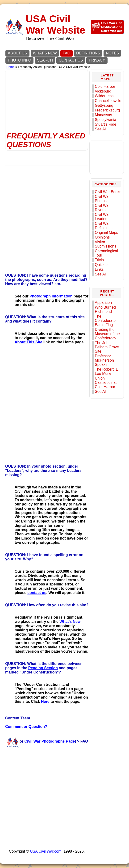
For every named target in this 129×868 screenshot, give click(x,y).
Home (10, 67)
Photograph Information (51, 296)
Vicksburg (103, 91)
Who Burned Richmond (105, 309)
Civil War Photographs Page (50, 741)
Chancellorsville (108, 101)
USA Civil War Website (56, 24)
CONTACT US (71, 60)
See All (101, 129)
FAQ (67, 53)
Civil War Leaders (102, 217)
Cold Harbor (105, 86)
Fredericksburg (107, 110)
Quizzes (102, 265)
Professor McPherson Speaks (104, 360)
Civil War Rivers (102, 208)
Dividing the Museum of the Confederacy (107, 334)
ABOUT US (17, 53)
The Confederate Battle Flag (105, 321)
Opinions (102, 237)
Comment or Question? (26, 727)
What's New (70, 622)
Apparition (103, 303)
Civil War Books (108, 192)
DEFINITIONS (88, 53)
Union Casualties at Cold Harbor (106, 383)
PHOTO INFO (19, 60)
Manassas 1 (105, 115)
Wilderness (104, 96)
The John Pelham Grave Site (107, 347)
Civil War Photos (102, 199)
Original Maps (106, 232)
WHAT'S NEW (45, 53)
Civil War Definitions (104, 226)
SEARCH (45, 60)
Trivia (99, 260)
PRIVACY (97, 60)
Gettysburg (104, 105)
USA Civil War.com (46, 851)
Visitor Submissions (106, 244)
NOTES (112, 53)
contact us (37, 593)
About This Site (28, 342)
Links (99, 269)
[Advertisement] (47, 95)
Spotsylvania (106, 120)
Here (45, 702)
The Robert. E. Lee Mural (107, 371)
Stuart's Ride (106, 124)
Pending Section (43, 668)
